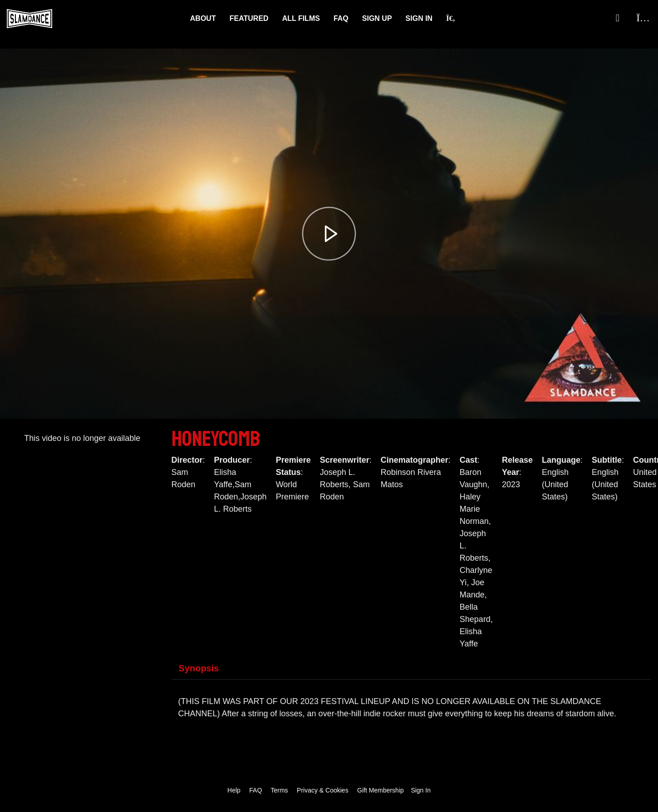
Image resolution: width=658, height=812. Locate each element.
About (203, 18)
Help (234, 790)
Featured (249, 18)
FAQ (341, 18)
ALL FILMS (301, 18)
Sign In (419, 18)
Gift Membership (381, 790)
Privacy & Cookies (323, 790)
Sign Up (377, 18)
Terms (279, 790)
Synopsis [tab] (199, 668)
